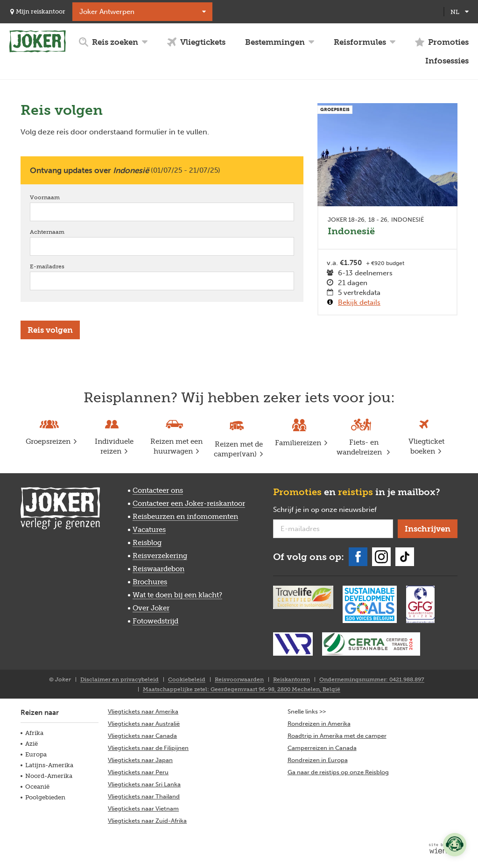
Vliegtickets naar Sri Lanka (144, 784)
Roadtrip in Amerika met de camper (337, 736)
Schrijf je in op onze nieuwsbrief (333, 510)
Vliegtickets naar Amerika (143, 711)
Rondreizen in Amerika (319, 724)
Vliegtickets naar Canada (142, 736)
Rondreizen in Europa (318, 760)
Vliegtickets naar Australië (144, 724)
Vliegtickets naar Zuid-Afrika (147, 821)
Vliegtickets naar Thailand (144, 796)
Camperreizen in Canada (322, 748)
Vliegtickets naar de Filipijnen (148, 748)
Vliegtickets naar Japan (140, 760)
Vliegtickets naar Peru (138, 772)
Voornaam (58, 197)
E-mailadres (60, 266)
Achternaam (60, 232)
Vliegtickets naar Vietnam (143, 808)
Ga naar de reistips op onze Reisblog (338, 772)
